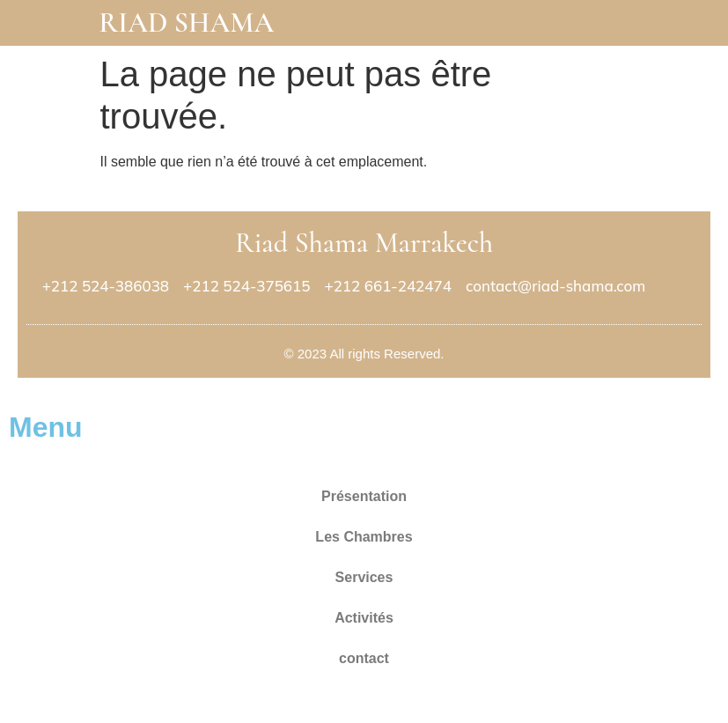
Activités (364, 618)
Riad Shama (186, 22)
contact (364, 658)
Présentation (364, 496)
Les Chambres (364, 537)
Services (364, 577)
